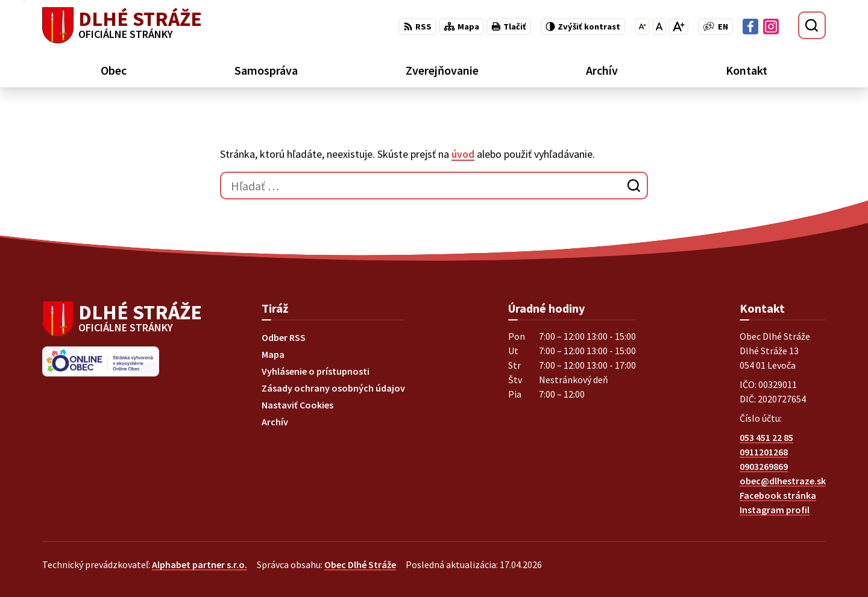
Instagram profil (775, 510)
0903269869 (764, 466)
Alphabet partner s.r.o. (200, 564)
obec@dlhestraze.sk (783, 481)
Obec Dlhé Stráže (360, 564)
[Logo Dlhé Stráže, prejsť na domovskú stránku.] (122, 25)
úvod (463, 154)
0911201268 (764, 452)
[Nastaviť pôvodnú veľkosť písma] (659, 27)
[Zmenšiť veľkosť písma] (642, 27)
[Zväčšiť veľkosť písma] (678, 27)
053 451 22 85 (766, 437)
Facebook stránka (778, 495)
